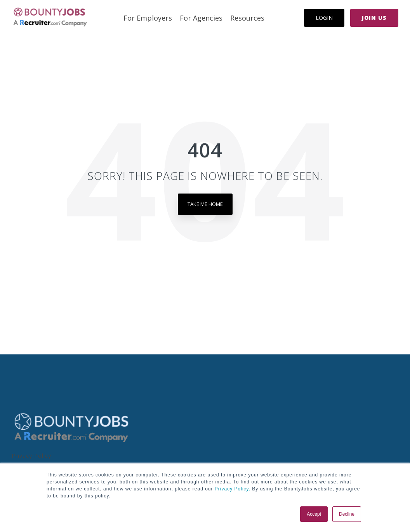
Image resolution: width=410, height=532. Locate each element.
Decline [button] (347, 514)
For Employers (148, 18)
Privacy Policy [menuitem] (31, 456)
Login (324, 18)
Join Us (374, 18)
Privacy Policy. (232, 489)
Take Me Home (205, 204)
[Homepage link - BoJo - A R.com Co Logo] (72, 442)
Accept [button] (314, 514)
